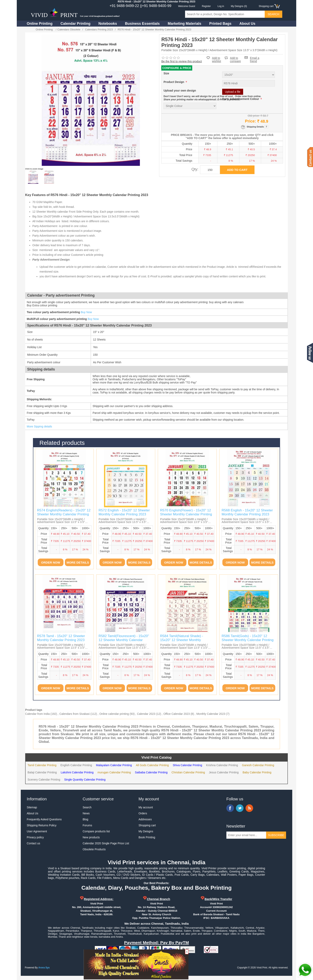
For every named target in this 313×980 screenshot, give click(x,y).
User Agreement (37, 831)
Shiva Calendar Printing (187, 765)
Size (166, 73)
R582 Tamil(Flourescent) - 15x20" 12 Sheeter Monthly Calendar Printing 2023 (124, 640)
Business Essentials (142, 24)
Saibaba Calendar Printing (151, 772)
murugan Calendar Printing (114, 772)
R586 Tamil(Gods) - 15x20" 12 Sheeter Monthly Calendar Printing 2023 (248, 640)
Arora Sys (44, 968)
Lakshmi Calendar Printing (77, 772)
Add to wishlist (216, 60)
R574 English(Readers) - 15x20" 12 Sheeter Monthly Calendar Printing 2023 (64, 514)
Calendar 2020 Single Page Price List (106, 843)
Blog (85, 819)
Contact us (33, 843)
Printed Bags (220, 24)
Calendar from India (37, 714)
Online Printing (40, 24)
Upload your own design (180, 91)
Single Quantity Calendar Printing (85, 780)
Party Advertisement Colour (241, 99)
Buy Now (86, 312)
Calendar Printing (75, 24)
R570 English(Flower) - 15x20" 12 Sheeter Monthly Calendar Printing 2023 (186, 514)
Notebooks (108, 24)
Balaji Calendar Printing (42, 772)
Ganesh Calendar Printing (258, 765)
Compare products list (96, 831)
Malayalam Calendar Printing (114, 765)
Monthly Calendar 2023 (211, 714)
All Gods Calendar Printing (152, 765)
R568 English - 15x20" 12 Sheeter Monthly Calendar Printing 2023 (247, 512)
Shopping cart (147, 825)
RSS (249, 808)
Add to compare (235, 58)
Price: (251, 121)
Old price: (254, 116)
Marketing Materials (184, 24)
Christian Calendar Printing (188, 772)
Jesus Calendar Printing (224, 772)
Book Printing (147, 837)
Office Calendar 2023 (177, 714)
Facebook (230, 808)
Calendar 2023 (146, 714)
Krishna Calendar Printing (222, 765)
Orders (143, 813)
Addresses (145, 819)
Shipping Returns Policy (42, 825)
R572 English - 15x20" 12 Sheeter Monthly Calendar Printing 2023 (124, 512)
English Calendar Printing (76, 765)
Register (206, 6)
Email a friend (255, 58)
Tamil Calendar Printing (42, 765)
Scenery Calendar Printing (44, 780)
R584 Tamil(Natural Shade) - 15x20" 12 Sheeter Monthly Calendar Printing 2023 (182, 640)
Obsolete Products (94, 849)
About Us (247, 24)
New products (91, 837)
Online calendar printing (114, 714)
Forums (87, 825)
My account (146, 807)
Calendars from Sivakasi (74, 714)
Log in (221, 6)
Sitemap (32, 807)
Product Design (174, 82)
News (86, 813)
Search (87, 807)
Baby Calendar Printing (257, 772)
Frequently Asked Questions (44, 819)
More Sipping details (39, 426)
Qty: (195, 169)
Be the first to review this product (182, 61)
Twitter (240, 808)
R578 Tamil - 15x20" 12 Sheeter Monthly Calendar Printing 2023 (61, 638)
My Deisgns (146, 831)
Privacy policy (35, 837)
